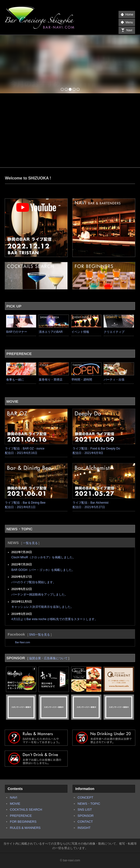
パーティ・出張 (114, 380)
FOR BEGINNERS (23, 822)
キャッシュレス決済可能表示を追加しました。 (42, 607)
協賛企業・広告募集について (48, 658)
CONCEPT (85, 797)
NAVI (13, 797)
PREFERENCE (21, 816)
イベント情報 (80, 332)
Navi (127, 30)
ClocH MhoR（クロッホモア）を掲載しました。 (43, 557)
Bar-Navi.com (23, 642)
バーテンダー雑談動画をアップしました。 (40, 595)
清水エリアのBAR (51, 332)
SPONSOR (86, 816)
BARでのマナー (17, 332)
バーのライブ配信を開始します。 (34, 582)
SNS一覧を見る (40, 635)
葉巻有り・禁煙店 (51, 380)
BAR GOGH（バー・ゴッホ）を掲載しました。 (43, 570)
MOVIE (15, 804)
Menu (127, 22)
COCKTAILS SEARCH (26, 810)
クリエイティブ (114, 332)
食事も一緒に (15, 380)
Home (127, 15)
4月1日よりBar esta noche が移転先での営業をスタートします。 (54, 619)
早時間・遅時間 (82, 380)
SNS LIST (85, 810)
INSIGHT (84, 828)
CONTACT (85, 822)
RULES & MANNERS (25, 828)
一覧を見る (30, 543)
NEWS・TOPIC (89, 804)
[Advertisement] (70, 130)
